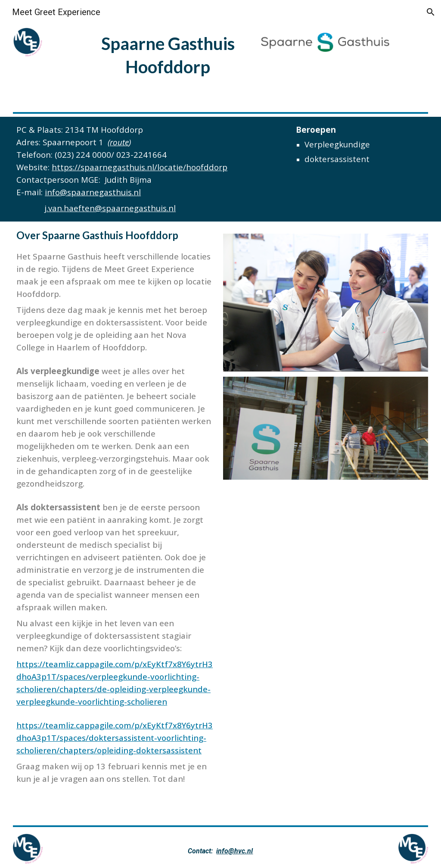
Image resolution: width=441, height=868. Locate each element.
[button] (431, 12)
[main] (168, 55)
